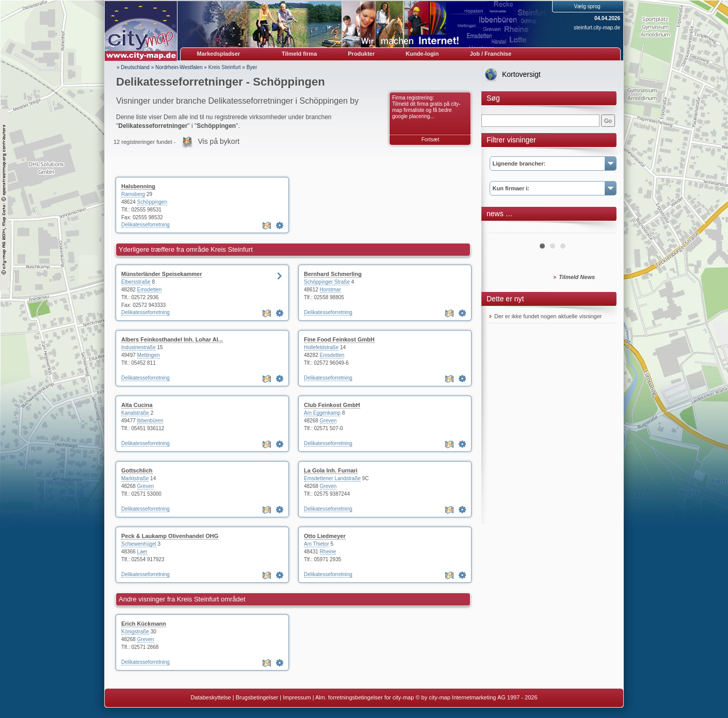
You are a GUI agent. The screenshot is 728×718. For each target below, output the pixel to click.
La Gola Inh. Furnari (331, 470)
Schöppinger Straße (327, 282)
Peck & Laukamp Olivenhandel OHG (170, 536)
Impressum (297, 697)
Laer (142, 552)
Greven (328, 421)
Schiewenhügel (139, 544)
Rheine (328, 552)
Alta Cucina (137, 405)
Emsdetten (150, 290)
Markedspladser (219, 54)
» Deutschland (133, 67)
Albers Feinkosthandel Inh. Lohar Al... (172, 339)
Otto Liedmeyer (325, 536)
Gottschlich (137, 470)
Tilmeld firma (299, 54)
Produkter (361, 54)
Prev (503, 229)
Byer (252, 67)
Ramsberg (133, 194)
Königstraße (135, 632)
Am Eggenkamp (322, 413)
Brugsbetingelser (257, 697)
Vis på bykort (219, 141)
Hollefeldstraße (321, 347)
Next (602, 229)
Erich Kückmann (144, 624)
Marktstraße (135, 478)
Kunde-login (422, 54)
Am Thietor (317, 544)
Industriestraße (139, 347)
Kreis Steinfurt (225, 67)
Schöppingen (152, 202)
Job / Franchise (490, 54)
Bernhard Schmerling (333, 274)
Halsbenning (138, 186)
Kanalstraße (135, 413)
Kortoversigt (521, 74)
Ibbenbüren (150, 421)
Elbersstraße (136, 282)
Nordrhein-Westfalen (179, 67)
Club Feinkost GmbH (332, 405)
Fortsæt (430, 140)
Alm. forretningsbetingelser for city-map (365, 697)
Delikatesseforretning (145, 225)
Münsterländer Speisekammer (162, 274)
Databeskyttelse (211, 697)
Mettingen (149, 355)
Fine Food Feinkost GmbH (339, 339)
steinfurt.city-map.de (597, 28)
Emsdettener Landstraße (332, 478)
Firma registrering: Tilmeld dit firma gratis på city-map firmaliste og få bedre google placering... (426, 107)
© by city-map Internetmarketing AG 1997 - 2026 (476, 697)
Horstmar (330, 290)
